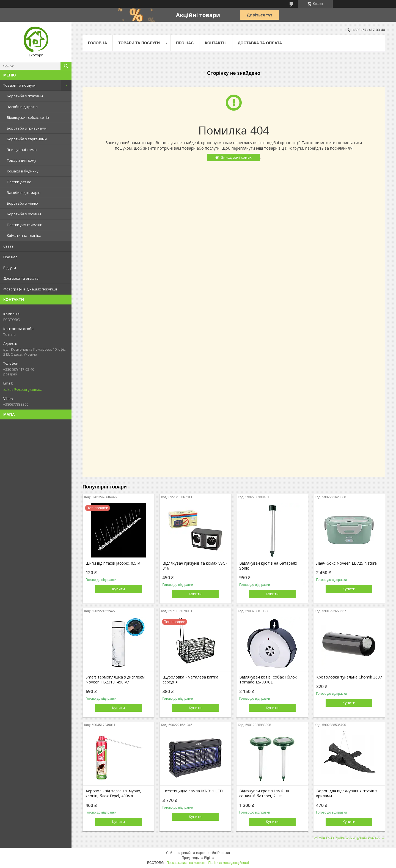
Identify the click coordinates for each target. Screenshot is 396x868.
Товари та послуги (19, 85)
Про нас (10, 257)
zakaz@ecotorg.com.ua (23, 389)
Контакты (216, 43)
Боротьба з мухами (24, 214)
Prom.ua (224, 853)
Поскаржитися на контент (186, 863)
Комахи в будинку (23, 171)
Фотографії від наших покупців (30, 289)
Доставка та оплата (21, 278)
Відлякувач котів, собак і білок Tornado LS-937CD (268, 680)
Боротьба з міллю (22, 203)
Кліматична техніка (24, 235)
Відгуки (10, 268)
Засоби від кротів (22, 107)
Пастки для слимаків (25, 225)
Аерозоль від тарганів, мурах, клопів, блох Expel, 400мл (113, 793)
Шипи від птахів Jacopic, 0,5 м (113, 563)
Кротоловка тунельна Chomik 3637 (349, 677)
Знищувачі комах (22, 150)
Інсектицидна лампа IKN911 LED (193, 791)
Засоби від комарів (24, 193)
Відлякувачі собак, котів (28, 117)
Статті (9, 246)
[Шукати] (66, 66)
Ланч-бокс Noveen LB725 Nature (346, 563)
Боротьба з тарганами (27, 139)
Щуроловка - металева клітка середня (190, 680)
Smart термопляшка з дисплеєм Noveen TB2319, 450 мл (115, 680)
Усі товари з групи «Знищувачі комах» (347, 838)
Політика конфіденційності (229, 863)
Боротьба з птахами (25, 96)
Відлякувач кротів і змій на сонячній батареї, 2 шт (264, 793)
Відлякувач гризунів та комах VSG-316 (195, 566)
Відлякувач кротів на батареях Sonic (268, 566)
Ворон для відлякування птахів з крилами (347, 793)
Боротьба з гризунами (27, 128)
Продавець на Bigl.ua (198, 858)
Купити (119, 589)
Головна (97, 43)
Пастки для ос (19, 182)
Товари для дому (22, 160)
